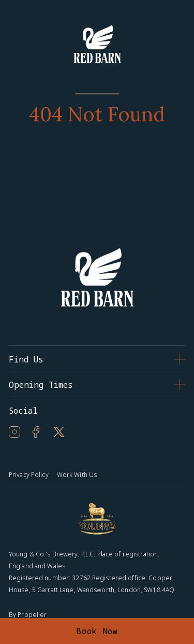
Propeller (32, 615)
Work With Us (77, 475)
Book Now (97, 631)
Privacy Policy (29, 475)
